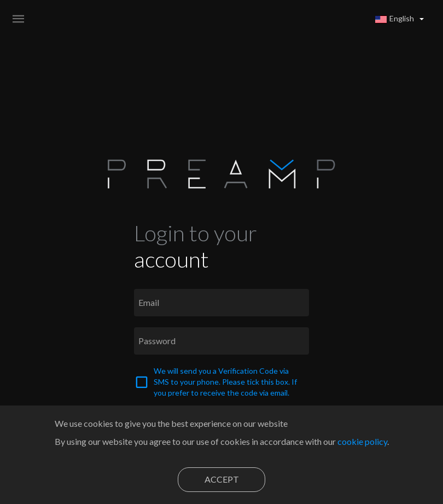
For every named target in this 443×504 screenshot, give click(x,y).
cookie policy (362, 441)
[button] (400, 19)
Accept (222, 479)
